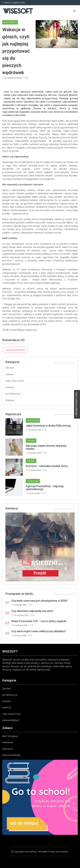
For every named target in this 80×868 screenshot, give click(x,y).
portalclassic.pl (13, 394)
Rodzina (6, 701)
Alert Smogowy (10, 736)
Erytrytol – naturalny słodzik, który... (48, 466)
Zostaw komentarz (15, 350)
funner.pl (7, 707)
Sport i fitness (10, 22)
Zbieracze (7, 749)
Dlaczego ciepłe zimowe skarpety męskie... (46, 447)
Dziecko (9, 374)
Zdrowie (10, 368)
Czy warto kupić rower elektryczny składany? (39, 631)
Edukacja (10, 400)
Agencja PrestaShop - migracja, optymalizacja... (45, 488)
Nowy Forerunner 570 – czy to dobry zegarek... (40, 621)
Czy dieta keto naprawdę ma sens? (32, 611)
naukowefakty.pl (10, 720)
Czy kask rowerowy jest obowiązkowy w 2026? (40, 601)
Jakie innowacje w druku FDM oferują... (49, 426)
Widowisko (8, 742)
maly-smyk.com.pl (14, 381)
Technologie (33, 420)
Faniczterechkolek (11, 755)
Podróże (10, 387)
